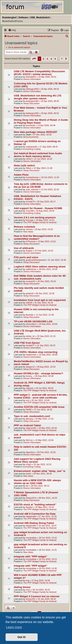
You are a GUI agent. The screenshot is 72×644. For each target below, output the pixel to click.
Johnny (29, 229)
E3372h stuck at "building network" (35, 505)
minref (29, 159)
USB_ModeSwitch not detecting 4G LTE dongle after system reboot (38, 97)
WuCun (29, 440)
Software (23, 18)
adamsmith (31, 428)
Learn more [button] (14, 627)
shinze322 (31, 599)
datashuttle (31, 516)
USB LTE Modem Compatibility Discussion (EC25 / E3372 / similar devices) (39, 73)
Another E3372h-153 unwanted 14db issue (39, 407)
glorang (29, 419)
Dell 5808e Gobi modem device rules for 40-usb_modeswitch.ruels (40, 277)
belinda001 (31, 77)
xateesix (30, 388)
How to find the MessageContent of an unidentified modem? (37, 237)
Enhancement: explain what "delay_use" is (40, 471)
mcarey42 (30, 281)
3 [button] (47, 59)
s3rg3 (28, 464)
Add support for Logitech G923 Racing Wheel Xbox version (37, 460)
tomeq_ (29, 376)
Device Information (32, 79)
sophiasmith (31, 147)
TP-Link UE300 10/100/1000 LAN (33, 321)
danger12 (30, 367)
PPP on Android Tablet (27, 425)
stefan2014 (31, 498)
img (27, 580)
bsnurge (30, 220)
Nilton (28, 168)
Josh (28, 135)
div (27, 486)
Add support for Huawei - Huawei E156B (38, 208)
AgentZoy (30, 452)
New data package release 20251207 (36, 132)
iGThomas (31, 241)
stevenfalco (31, 324)
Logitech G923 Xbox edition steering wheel (40, 267)
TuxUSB (30, 211)
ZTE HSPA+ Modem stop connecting (36, 352)
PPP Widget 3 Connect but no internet (37, 596)
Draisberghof (9, 18)
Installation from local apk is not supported (40, 300)
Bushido (30, 315)
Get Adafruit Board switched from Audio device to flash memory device (38, 155)
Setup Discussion (31, 103)
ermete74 (30, 202)
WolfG (29, 410)
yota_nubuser (32, 189)
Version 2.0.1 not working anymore (35, 217)
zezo (28, 590)
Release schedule (24, 227)
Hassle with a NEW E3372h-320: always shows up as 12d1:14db (37, 482)
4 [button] (51, 59)
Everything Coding (32, 149)
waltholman (31, 269)
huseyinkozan (32, 177)
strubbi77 (30, 345)
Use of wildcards (24, 248)
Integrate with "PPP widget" (30, 556)
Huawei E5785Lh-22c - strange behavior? (38, 373)
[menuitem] (12, 30)
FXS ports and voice (26, 257)
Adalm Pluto (21, 175)
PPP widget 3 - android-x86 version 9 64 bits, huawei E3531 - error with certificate (41, 396)
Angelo (29, 251)
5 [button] (55, 59)
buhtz (28, 474)
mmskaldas (31, 538)
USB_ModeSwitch (40, 18)
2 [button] (43, 59)
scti (27, 400)
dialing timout (22, 587)
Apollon (29, 507)
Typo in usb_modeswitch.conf (32, 416)
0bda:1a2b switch (24, 165)
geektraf (30, 293)
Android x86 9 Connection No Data (35, 514)
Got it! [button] (22, 637)
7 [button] (62, 59)
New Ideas (28, 232)
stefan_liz (30, 336)
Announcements (31, 137)
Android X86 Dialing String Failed (34, 523)
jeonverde (30, 125)
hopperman (31, 355)
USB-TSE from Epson (27, 343)
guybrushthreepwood (36, 260)
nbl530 (29, 303)
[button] (34, 59)
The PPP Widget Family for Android (40, 222)
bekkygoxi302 (32, 89)
